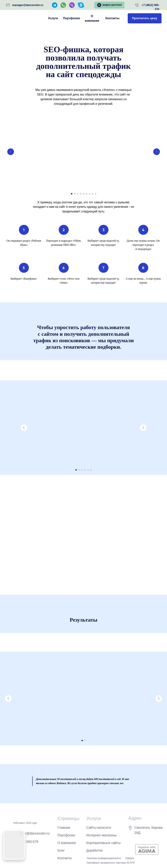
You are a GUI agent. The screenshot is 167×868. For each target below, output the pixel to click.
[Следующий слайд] (157, 152)
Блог (61, 850)
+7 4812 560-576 (26, 842)
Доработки (95, 850)
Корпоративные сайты (104, 843)
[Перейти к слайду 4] (81, 194)
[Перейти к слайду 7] (90, 194)
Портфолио (72, 18)
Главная (64, 828)
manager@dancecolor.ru (28, 5)
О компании (92, 18)
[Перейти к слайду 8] (93, 194)
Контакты (113, 18)
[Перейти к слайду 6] (87, 194)
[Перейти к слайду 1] (72, 194)
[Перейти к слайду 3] (78, 194)
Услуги (53, 18)
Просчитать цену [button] (145, 18)
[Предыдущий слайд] (11, 152)
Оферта (130, 858)
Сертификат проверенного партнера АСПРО (111, 863)
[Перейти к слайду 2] (75, 194)
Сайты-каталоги (99, 828)
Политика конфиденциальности (104, 858)
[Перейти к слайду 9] (96, 194)
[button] (109, 5)
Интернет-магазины (101, 835)
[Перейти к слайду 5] (84, 194)
